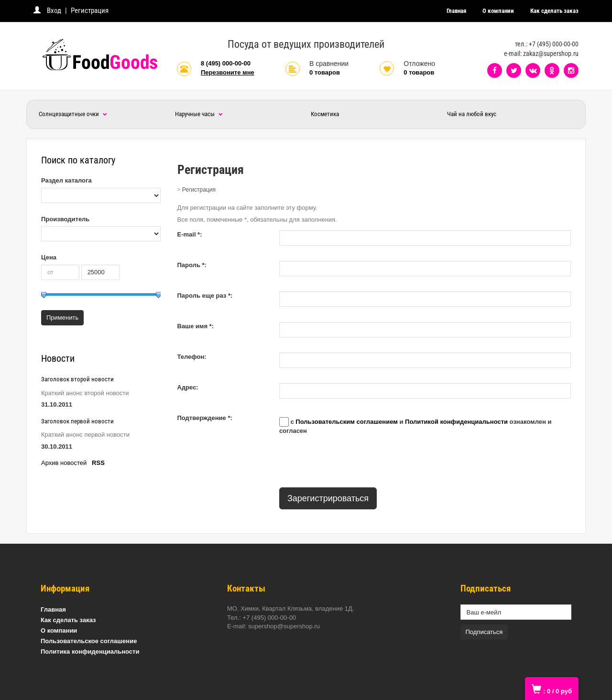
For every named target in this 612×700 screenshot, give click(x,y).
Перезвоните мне (228, 72)
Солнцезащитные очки (73, 114)
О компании (498, 11)
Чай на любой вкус (472, 114)
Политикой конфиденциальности (456, 422)
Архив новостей (64, 463)
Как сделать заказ (554, 11)
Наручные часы (199, 114)
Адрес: (188, 387)
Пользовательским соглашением (346, 422)
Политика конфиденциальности (90, 652)
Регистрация (90, 11)
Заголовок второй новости (77, 379)
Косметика (325, 114)
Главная (456, 11)
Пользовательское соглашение (89, 641)
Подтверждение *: (205, 418)
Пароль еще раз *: (205, 296)
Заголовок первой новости (77, 421)
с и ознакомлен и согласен (415, 426)
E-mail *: (190, 234)
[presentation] (352, 462)
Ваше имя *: (196, 326)
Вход (54, 11)
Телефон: (192, 357)
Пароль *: (192, 265)
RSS (98, 463)
